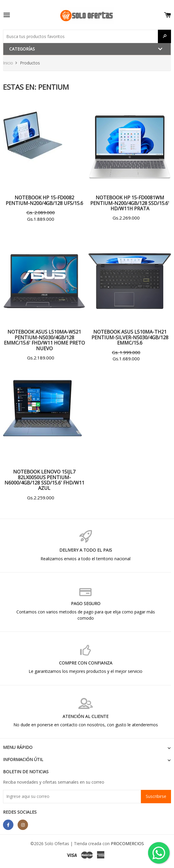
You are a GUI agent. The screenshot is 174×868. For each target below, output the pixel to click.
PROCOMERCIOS (127, 843)
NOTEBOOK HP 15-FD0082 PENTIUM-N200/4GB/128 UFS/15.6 (44, 200)
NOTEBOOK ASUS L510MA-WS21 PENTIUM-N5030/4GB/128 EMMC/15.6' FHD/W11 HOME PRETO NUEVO (44, 340)
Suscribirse (156, 796)
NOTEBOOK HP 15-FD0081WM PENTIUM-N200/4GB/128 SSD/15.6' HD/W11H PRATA (130, 203)
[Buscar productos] (80, 36)
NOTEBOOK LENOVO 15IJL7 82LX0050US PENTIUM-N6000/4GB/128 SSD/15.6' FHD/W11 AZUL (44, 480)
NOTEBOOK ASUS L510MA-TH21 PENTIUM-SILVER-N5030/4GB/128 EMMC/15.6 (130, 337)
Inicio (8, 63)
